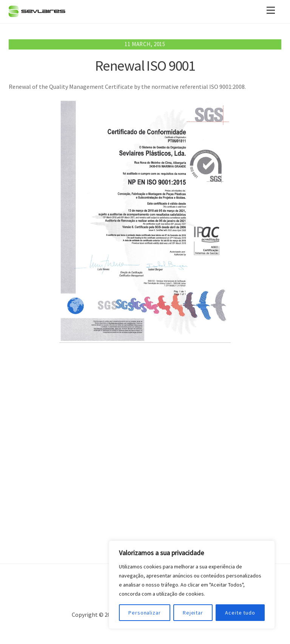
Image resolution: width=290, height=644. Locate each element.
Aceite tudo (240, 613)
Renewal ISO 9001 (145, 65)
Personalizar (145, 613)
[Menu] (271, 10)
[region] (192, 585)
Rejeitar (193, 613)
